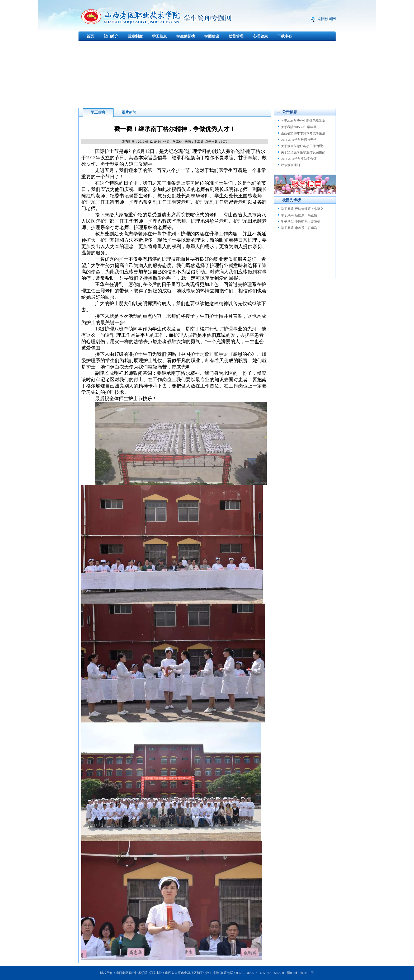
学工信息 (159, 36)
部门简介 (111, 36)
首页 (90, 36)
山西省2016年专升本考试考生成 (303, 133)
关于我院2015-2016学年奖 (299, 127)
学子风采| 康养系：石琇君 (299, 228)
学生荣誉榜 (186, 36)
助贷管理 (236, 36)
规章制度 (135, 36)
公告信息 (290, 112)
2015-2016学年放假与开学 (299, 140)
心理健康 (260, 36)
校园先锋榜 (291, 200)
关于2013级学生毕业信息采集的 (303, 152)
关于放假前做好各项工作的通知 (303, 146)
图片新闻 (129, 112)
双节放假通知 (290, 165)
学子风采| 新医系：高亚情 (299, 215)
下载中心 (285, 36)
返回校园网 (327, 19)
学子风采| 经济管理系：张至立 (302, 209)
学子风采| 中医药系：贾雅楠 (301, 222)
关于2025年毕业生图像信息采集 (303, 121)
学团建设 (212, 36)
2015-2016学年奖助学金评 (299, 159)
